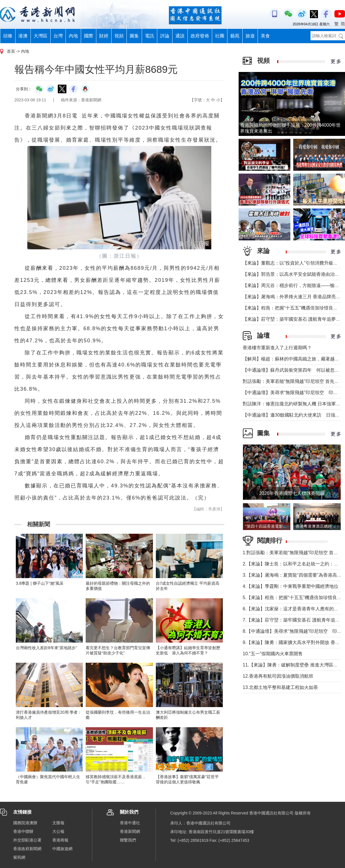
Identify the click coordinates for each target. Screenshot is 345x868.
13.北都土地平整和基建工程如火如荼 (280, 687)
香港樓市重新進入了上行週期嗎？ (277, 348)
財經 (104, 36)
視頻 (119, 36)
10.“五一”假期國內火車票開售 (273, 654)
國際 (89, 36)
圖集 (134, 36)
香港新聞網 (130, 831)
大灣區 (41, 36)
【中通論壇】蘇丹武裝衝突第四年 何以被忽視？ (293, 370)
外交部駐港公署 (27, 840)
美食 (265, 36)
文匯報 (58, 823)
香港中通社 (130, 823)
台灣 (58, 36)
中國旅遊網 (62, 849)
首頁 (11, 51)
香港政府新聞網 (27, 849)
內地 (73, 36)
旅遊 (250, 36)
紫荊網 (19, 857)
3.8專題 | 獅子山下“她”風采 (40, 583)
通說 (180, 36)
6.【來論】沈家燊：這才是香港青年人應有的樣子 (293, 609)
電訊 (149, 36)
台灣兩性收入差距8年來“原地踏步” (46, 648)
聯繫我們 (128, 840)
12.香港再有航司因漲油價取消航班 (278, 676)
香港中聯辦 (23, 831)
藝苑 (235, 36)
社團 (220, 36)
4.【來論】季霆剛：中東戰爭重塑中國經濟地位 (291, 586)
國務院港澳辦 (25, 823)
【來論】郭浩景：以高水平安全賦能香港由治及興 (293, 274)
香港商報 (60, 840)
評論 (165, 36)
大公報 (58, 831)
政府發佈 (200, 36)
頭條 (8, 36)
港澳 (23, 36)
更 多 (336, 61)
